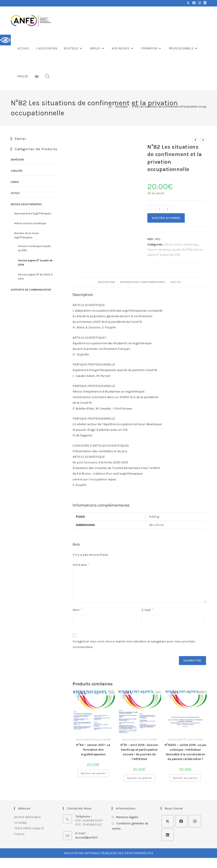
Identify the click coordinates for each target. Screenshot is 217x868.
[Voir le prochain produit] (203, 140)
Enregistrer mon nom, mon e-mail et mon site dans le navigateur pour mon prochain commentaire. (134, 644)
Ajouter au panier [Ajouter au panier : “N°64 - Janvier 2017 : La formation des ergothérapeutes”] (93, 773)
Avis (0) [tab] (175, 282)
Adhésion (17, 160)
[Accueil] (110, 107)
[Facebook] (181, 821)
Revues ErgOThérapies (26, 204)
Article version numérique (181, 244)
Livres (15, 182)
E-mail (147, 610)
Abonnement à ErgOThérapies (33, 213)
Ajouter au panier (166, 218)
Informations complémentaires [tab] (143, 282)
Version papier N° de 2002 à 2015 (35, 277)
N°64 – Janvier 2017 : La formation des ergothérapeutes (93, 750)
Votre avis (81, 565)
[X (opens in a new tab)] (188, 3)
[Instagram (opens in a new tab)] (200, 3)
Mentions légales (127, 817)
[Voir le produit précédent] (196, 140)
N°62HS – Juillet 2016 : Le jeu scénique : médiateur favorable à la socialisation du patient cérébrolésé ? (185, 752)
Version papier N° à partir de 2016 (93, 739)
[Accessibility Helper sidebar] (5, 40)
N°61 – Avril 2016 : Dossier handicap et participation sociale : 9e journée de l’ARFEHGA (139, 752)
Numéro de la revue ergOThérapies (26, 235)
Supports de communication (31, 290)
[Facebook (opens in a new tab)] (194, 3)
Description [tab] (106, 282)
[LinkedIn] (168, 835)
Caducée (17, 171)
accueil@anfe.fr (87, 837)
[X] (168, 821)
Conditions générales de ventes (130, 826)
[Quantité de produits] (159, 209)
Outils (15, 193)
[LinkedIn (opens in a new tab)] (204, 3)
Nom (77, 610)
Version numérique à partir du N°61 (170, 250)
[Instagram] (195, 821)
